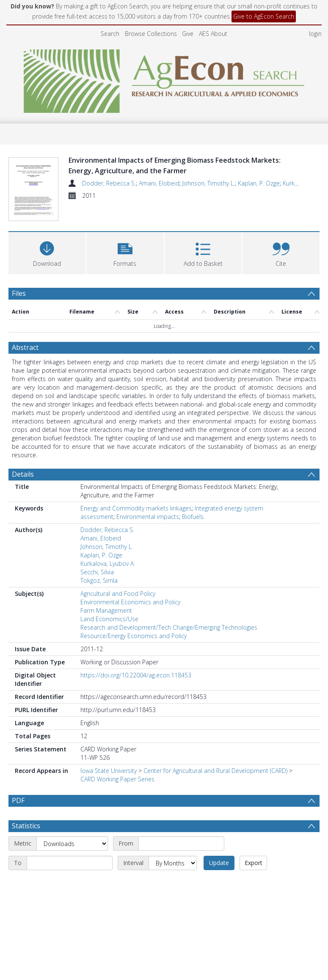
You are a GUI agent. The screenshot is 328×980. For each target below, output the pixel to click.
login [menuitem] (315, 34)
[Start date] (181, 845)
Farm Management (106, 592)
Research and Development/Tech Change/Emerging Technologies (169, 609)
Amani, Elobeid (159, 183)
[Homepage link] (164, 79)
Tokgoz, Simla (99, 562)
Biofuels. (193, 498)
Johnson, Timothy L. (209, 183)
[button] (125, 233)
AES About (213, 34)
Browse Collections (151, 34)
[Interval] (173, 865)
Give (188, 34)
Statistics (26, 827)
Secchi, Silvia (97, 553)
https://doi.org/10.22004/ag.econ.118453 (136, 657)
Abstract (25, 329)
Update (219, 864)
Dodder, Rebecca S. (109, 183)
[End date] (70, 865)
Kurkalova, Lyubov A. (108, 545)
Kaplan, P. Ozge (259, 183)
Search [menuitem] (110, 34)
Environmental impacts (148, 498)
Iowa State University (109, 752)
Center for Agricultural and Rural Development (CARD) (215, 752)
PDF (18, 782)
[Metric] (72, 845)
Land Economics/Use (109, 600)
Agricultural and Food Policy (118, 575)
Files (19, 275)
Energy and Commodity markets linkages (136, 490)
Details (23, 456)
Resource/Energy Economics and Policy (134, 617)
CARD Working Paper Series (117, 760)
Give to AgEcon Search (264, 16)
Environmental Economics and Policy (130, 583)
